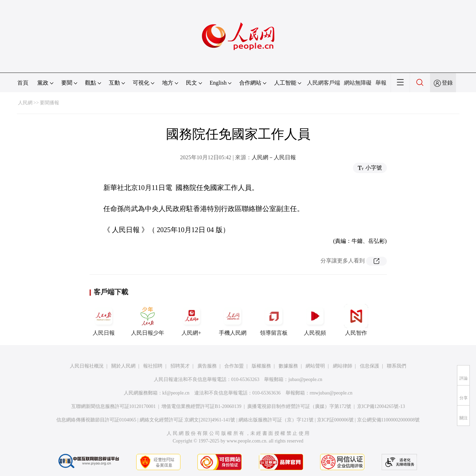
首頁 (23, 83)
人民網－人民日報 (274, 157)
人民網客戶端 (324, 83)
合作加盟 (234, 366)
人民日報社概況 (87, 366)
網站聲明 (315, 366)
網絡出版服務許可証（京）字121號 (276, 420)
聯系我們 (396, 366)
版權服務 (261, 366)
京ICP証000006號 (335, 420)
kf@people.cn (176, 393)
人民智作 (356, 320)
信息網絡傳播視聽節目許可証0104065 (96, 420)
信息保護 (370, 366)
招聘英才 (180, 366)
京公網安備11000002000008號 (388, 420)
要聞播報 (49, 103)
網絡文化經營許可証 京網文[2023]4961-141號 (188, 420)
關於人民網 (123, 366)
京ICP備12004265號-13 (381, 406)
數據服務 (288, 366)
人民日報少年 (148, 320)
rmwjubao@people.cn (331, 393)
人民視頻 (315, 320)
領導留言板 (274, 320)
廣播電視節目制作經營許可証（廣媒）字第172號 (299, 406)
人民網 (25, 103)
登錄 (447, 83)
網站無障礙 (358, 83)
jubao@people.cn (305, 379)
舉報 (381, 83)
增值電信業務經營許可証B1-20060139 (201, 406)
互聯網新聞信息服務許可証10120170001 (114, 406)
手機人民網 (233, 320)
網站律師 (343, 366)
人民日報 (104, 320)
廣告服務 (207, 366)
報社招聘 (153, 366)
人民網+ (192, 320)
